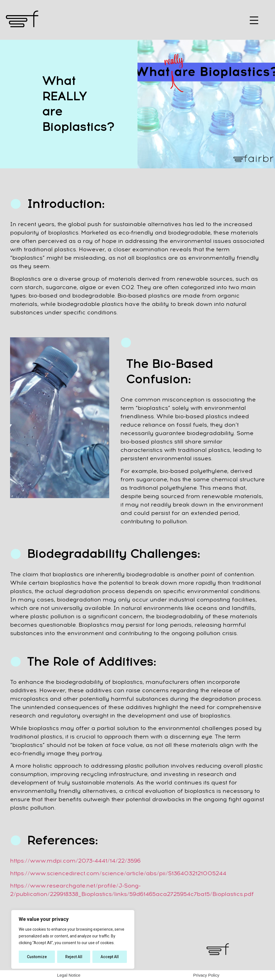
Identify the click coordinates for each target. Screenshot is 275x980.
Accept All (110, 957)
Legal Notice (69, 975)
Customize (37, 957)
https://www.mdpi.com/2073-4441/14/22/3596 (75, 861)
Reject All (74, 957)
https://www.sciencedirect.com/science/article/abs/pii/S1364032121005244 (118, 873)
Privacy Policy (206, 975)
